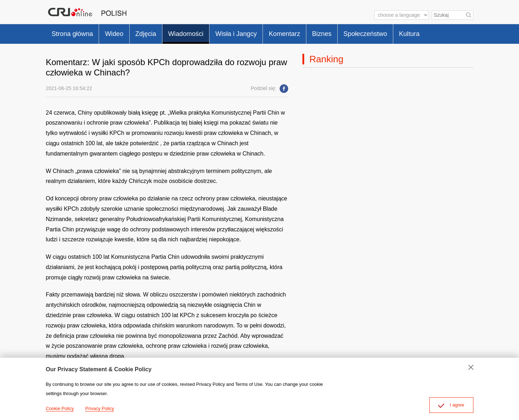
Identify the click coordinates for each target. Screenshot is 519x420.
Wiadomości (200, 32)
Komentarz (308, 32)
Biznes (349, 32)
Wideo (121, 32)
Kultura (446, 32)
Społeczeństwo (397, 32)
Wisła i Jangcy (255, 32)
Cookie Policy (60, 408)
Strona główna (75, 32)
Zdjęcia (156, 32)
